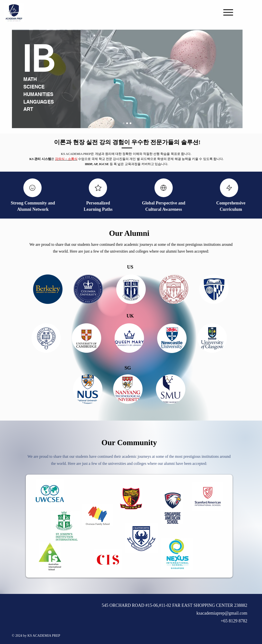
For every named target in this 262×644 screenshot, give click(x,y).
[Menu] (228, 12)
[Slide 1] (124, 123)
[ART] (46, 109)
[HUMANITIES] (40, 94)
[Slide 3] (131, 123)
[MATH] (31, 79)
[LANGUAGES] (40, 102)
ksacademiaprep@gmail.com (222, 613)
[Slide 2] (127, 123)
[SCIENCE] (37, 87)
